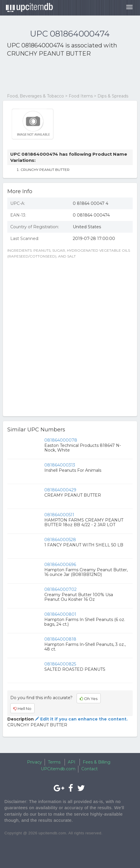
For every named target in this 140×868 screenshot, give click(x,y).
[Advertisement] (54, 76)
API (72, 762)
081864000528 (60, 540)
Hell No (22, 709)
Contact (90, 769)
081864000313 (60, 465)
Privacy (34, 762)
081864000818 (60, 639)
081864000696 (60, 565)
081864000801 (60, 614)
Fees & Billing (97, 762)
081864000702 (60, 589)
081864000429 (60, 490)
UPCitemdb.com (58, 769)
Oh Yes (89, 699)
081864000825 (60, 664)
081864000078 (61, 440)
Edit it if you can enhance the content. (81, 719)
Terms (54, 762)
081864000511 (59, 515)
